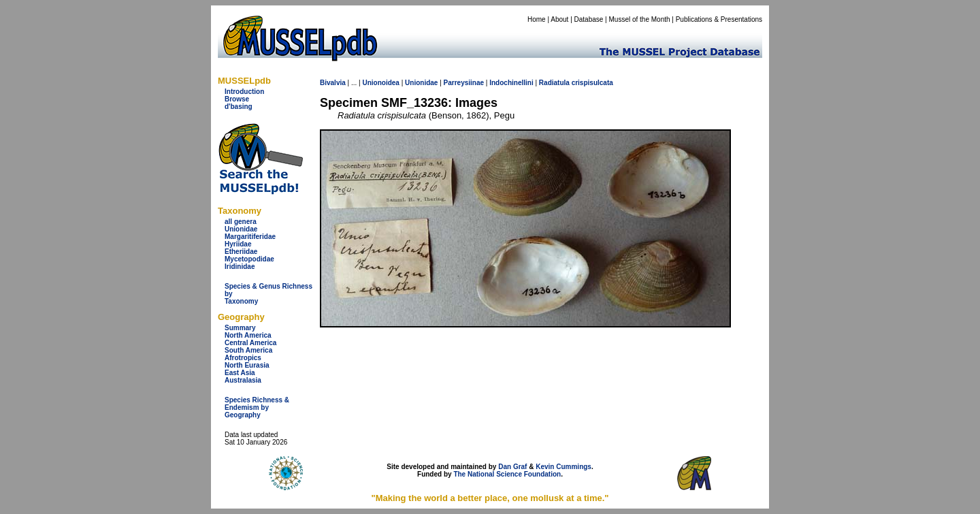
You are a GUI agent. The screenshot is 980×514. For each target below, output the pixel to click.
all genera (241, 222)
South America (248, 350)
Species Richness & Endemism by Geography (257, 407)
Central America (250, 343)
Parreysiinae (464, 83)
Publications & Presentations (719, 19)
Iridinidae (240, 267)
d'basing (239, 107)
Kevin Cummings (563, 467)
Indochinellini (511, 83)
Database (589, 19)
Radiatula (554, 83)
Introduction (244, 92)
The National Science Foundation (507, 474)
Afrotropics (243, 358)
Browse (237, 99)
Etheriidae (241, 252)
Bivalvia (333, 83)
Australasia (243, 380)
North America (248, 335)
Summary (240, 328)
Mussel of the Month (640, 19)
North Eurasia (247, 365)
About (559, 19)
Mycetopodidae (249, 259)
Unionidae (241, 229)
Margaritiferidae (250, 237)
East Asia (240, 373)
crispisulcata (592, 83)
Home (537, 19)
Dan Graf (512, 467)
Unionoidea (380, 83)
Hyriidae (238, 244)
